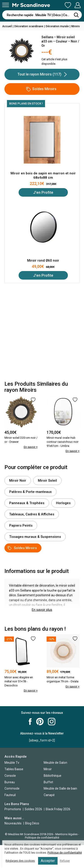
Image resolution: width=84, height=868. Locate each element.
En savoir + (31, 447)
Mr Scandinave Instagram (52, 722)
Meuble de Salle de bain (60, 788)
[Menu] (6, 5)
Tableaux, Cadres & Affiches (32, 514)
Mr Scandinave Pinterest (40, 722)
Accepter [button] (48, 861)
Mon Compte (78, 5)
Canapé (49, 795)
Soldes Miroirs (41, 89)
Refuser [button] (65, 861)
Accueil (7, 26)
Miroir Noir (18, 481)
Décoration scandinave (29, 26)
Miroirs (75, 26)
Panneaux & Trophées (27, 503)
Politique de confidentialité (42, 838)
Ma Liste (68, 5)
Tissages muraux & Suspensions (35, 537)
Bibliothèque (53, 776)
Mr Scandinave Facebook (30, 722)
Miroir (48, 769)
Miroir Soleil (47, 481)
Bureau (10, 782)
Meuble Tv (12, 763)
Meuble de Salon (55, 763)
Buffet (48, 782)
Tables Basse (14, 769)
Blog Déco (32, 823)
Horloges (63, 503)
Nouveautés (13, 823)
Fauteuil (10, 795)
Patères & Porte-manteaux (30, 492)
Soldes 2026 (34, 809)
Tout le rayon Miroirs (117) (42, 74)
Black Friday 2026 (58, 809)
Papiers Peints (21, 525)
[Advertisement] (42, 332)
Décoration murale (57, 26)
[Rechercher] (76, 15)
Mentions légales (66, 834)
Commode (12, 788)
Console (10, 776)
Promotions (13, 809)
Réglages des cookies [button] (20, 861)
